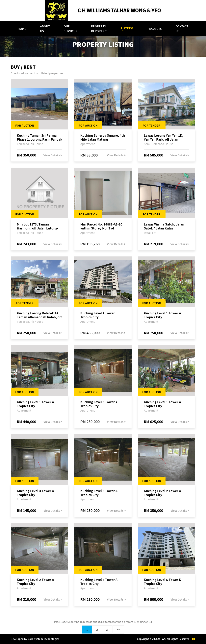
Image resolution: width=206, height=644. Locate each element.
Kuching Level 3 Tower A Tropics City (99, 404)
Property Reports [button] (99, 29)
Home (22, 29)
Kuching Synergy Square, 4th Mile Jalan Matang (103, 137)
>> (118, 630)
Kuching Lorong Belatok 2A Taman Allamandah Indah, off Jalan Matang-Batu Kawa (39, 315)
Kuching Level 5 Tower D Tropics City (163, 582)
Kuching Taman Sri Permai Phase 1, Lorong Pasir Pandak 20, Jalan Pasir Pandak (39, 137)
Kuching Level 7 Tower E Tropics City (99, 315)
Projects (155, 29)
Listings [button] (127, 28)
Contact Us (182, 29)
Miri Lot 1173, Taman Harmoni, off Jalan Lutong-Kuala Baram (38, 226)
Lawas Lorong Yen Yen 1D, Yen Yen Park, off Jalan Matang (164, 137)
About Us (45, 29)
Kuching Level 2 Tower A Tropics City (162, 493)
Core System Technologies (44, 639)
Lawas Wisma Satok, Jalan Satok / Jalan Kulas (164, 226)
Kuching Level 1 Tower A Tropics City (162, 315)
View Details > (53, 155)
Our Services (70, 29)
